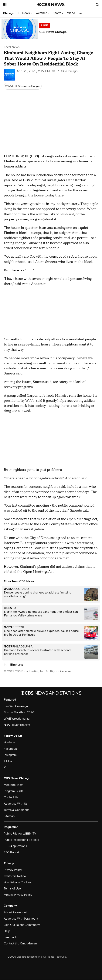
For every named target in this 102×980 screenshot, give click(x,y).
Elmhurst (17, 665)
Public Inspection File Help (21, 840)
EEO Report (11, 852)
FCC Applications (15, 846)
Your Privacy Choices (18, 882)
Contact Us (11, 797)
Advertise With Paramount (21, 919)
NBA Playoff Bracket (17, 725)
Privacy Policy (13, 870)
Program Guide (14, 791)
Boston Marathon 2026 (19, 712)
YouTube (9, 742)
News (27, 13)
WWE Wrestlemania (17, 719)
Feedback (10, 937)
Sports (58, 13)
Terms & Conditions (17, 810)
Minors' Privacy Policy (18, 895)
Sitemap (9, 816)
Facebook (10, 749)
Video (71, 13)
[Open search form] (97, 5)
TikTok (8, 761)
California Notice (15, 876)
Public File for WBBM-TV (20, 834)
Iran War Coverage (16, 706)
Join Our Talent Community (22, 925)
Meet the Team (14, 785)
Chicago (9, 13)
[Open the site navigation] (19, 5)
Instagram (10, 755)
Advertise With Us (16, 804)
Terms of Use (12, 889)
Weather (42, 13)
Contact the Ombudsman (20, 943)
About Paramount (15, 912)
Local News (12, 47)
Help (7, 931)
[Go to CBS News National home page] (51, 5)
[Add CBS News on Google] (23, 86)
